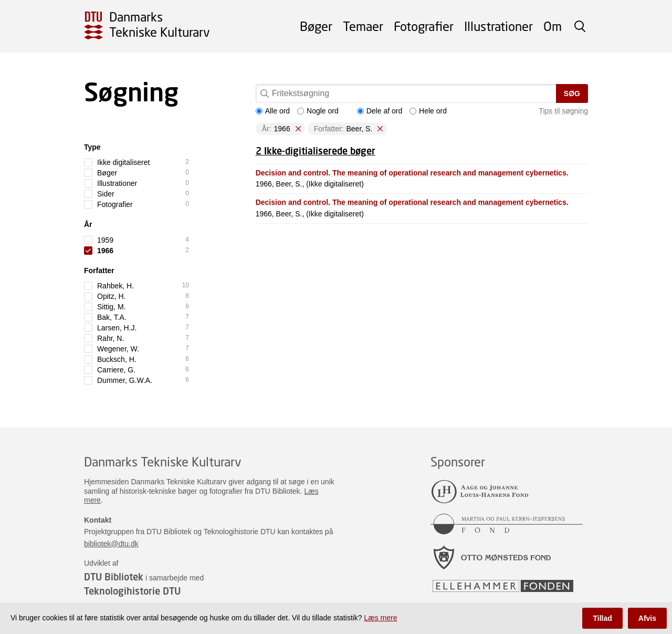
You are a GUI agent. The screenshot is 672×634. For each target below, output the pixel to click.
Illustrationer (498, 26)
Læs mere (380, 618)
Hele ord (428, 111)
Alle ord (273, 111)
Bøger (316, 26)
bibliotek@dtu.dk (111, 544)
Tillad (602, 618)
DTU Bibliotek (114, 577)
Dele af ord (380, 111)
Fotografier (424, 26)
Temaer (363, 26)
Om (553, 26)
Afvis (647, 618)
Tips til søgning (563, 111)
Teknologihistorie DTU (132, 591)
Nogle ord (318, 111)
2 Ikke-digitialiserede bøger (316, 151)
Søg (572, 93)
